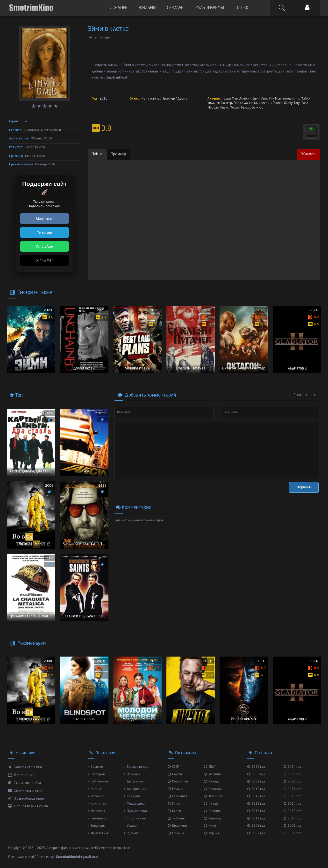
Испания (213, 789)
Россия (175, 774)
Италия (175, 789)
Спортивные (135, 819)
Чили (210, 826)
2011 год (256, 819)
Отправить (304, 487)
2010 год (292, 819)
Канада (212, 782)
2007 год (256, 833)
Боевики (96, 767)
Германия (177, 796)
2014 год (292, 804)
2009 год (256, 826)
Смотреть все (305, 395)
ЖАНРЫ (119, 8)
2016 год (292, 796)
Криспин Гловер (270, 103)
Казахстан (178, 782)
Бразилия (177, 826)
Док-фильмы (135, 789)
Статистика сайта (25, 783)
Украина (212, 774)
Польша (176, 833)
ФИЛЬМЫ (148, 8)
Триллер (169, 99)
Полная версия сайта (28, 806)
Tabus (97, 154)
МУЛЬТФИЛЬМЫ (210, 8)
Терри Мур (230, 99)
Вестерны (97, 774)
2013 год (256, 811)
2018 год (292, 789)
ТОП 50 (242, 8)
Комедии (132, 796)
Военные (132, 774)
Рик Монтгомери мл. (284, 99)
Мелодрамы (134, 804)
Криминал (97, 804)
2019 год (256, 789)
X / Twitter (45, 260)
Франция (213, 796)
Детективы (134, 782)
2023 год (256, 774)
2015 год (256, 804)
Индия (175, 804)
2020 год (292, 782)
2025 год (256, 767)
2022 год (292, 774)
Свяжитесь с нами (25, 791)
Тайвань (176, 819)
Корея (174, 811)
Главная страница (25, 767)
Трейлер (119, 154)
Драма (182, 99)
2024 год (292, 767)
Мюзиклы (96, 811)
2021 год (256, 782)
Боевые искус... (137, 767)
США (210, 767)
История (96, 796)
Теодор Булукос (252, 108)
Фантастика (151, 99)
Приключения (136, 811)
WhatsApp (45, 246)
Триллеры (97, 826)
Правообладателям (27, 799)
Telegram (44, 232)
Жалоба (308, 154)
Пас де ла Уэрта (245, 103)
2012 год (292, 811)
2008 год (292, 826)
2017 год (256, 796)
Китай (211, 804)
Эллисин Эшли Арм (253, 99)
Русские (132, 833)
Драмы (94, 789)
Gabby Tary (292, 103)
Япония (212, 811)
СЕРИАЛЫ (176, 8)
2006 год (292, 833)
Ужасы (130, 826)
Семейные (97, 819)
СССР (173, 767)
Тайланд (213, 819)
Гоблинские (98, 782)
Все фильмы (21, 775)
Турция (212, 833)
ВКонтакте (44, 219)
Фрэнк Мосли (229, 108)
